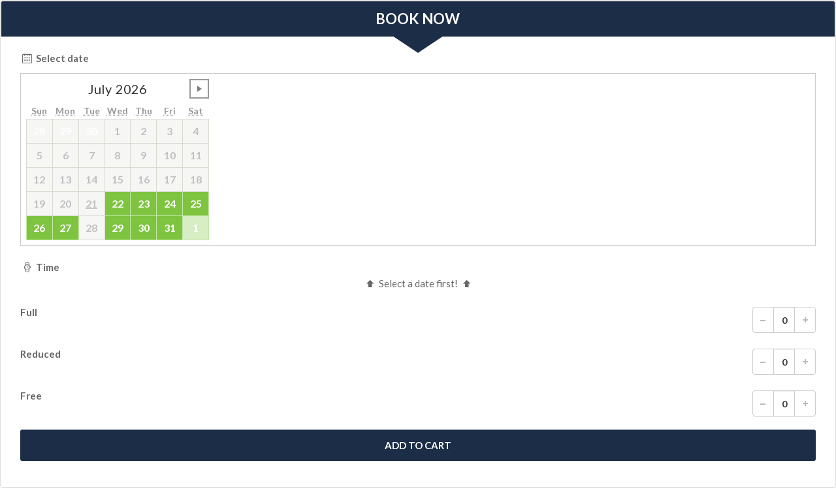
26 (39, 228)
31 (170, 228)
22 (118, 203)
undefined (199, 89)
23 (144, 203)
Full (418, 320)
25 (196, 203)
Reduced (418, 362)
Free (418, 403)
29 (118, 228)
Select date (55, 58)
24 (170, 203)
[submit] (418, 445)
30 (144, 228)
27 (65, 228)
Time (40, 267)
